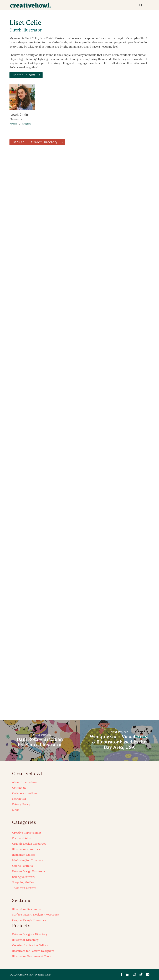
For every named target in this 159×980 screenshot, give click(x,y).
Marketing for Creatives (27, 860)
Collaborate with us (25, 793)
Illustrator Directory (25, 940)
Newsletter (19, 799)
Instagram (26, 124)
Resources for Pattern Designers (33, 951)
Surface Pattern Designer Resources (35, 914)
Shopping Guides (23, 882)
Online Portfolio (22, 866)
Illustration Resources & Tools (31, 956)
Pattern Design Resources (29, 871)
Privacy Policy (21, 804)
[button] (147, 5)
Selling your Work (24, 877)
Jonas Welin (45, 975)
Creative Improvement (27, 833)
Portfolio (13, 124)
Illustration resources (26, 849)
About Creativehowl (25, 782)
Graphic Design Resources (29, 844)
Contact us (19, 788)
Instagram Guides (24, 855)
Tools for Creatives (24, 888)
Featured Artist (22, 838)
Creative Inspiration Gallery (30, 945)
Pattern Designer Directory (30, 934)
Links (16, 810)
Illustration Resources (26, 909)
